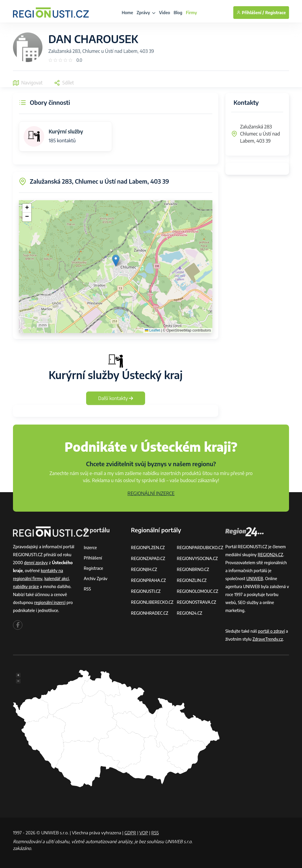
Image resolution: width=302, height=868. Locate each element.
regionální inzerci (50, 602)
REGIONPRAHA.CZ (148, 580)
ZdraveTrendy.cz (268, 639)
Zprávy (146, 13)
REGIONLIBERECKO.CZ (152, 602)
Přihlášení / (250, 13)
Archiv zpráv (96, 579)
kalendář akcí (56, 579)
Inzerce (90, 548)
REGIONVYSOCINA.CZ (197, 558)
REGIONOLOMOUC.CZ (197, 591)
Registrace (275, 13)
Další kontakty (116, 398)
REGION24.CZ (189, 613)
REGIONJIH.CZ (144, 569)
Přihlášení (93, 558)
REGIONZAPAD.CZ (148, 558)
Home (128, 13)
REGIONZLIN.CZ (192, 580)
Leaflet (152, 330)
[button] (116, 261)
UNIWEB (255, 579)
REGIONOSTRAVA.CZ (196, 602)
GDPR (130, 833)
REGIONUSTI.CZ (146, 591)
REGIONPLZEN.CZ (148, 548)
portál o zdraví (271, 631)
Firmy (191, 13)
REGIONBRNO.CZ (193, 569)
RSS (87, 589)
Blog (178, 13)
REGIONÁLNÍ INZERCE (151, 493)
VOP (144, 833)
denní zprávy (36, 563)
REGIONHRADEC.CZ (150, 613)
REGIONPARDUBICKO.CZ (200, 548)
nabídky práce (26, 586)
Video (165, 13)
